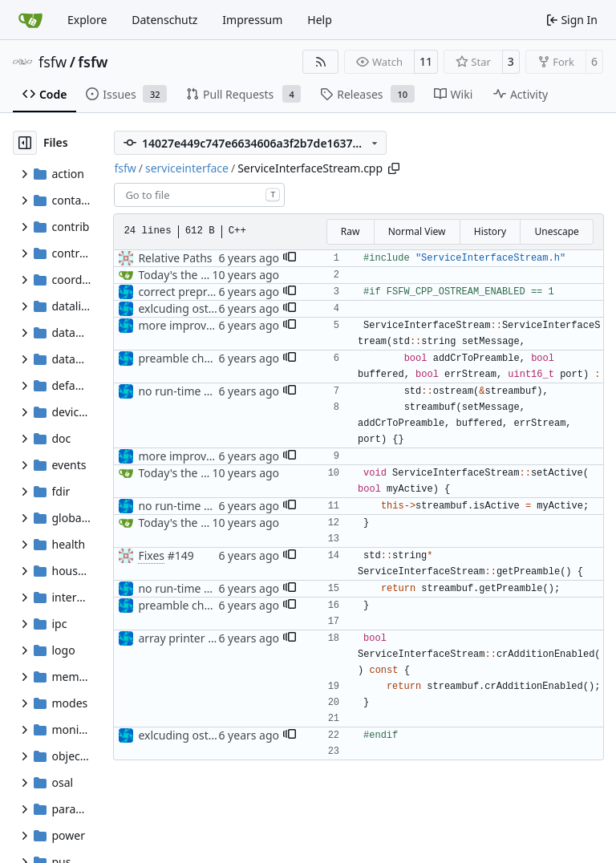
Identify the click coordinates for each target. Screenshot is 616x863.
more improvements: (193, 325)
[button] (290, 258)
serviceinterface (187, 168)
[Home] (30, 20)
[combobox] (199, 195)
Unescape (556, 231)
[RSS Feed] (321, 62)
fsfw (53, 62)
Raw (351, 231)
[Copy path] (394, 168)
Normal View (417, 231)
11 (426, 61)
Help (320, 20)
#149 (181, 555)
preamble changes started (207, 358)
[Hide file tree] (25, 143)
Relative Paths (175, 258)
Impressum (252, 20)
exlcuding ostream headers (210, 308)
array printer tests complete (211, 638)
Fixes (151, 555)
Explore (87, 20)
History (490, 231)
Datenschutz (164, 20)
